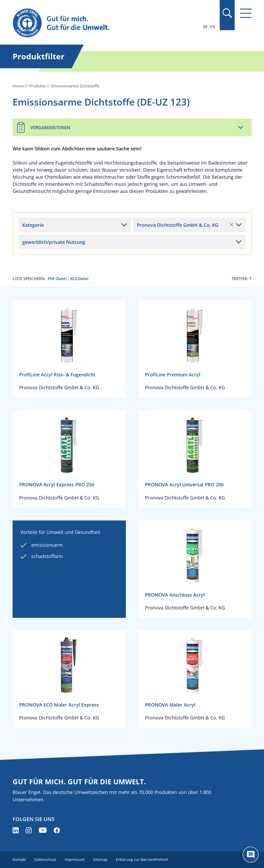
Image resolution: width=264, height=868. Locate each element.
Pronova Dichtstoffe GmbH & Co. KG (185, 225)
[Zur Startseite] (96, 23)
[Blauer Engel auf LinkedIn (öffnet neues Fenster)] (16, 830)
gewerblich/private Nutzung (54, 242)
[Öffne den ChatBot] (251, 855)
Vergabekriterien (50, 128)
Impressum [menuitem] (75, 859)
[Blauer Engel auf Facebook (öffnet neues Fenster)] (57, 830)
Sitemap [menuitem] (100, 859)
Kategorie (33, 225)
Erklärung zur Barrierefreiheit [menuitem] (142, 859)
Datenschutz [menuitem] (45, 859)
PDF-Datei (57, 279)
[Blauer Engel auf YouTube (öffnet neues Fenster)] (43, 830)
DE (205, 27)
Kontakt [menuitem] (19, 859)
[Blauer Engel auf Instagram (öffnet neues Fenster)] (29, 830)
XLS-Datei (79, 279)
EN (213, 27)
